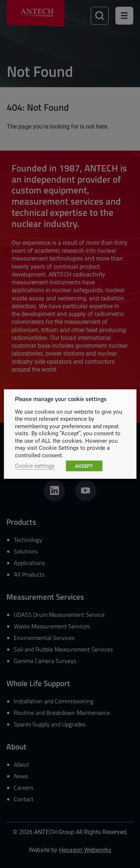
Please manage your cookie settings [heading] (61, 398)
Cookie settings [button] (35, 466)
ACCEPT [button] (84, 466)
